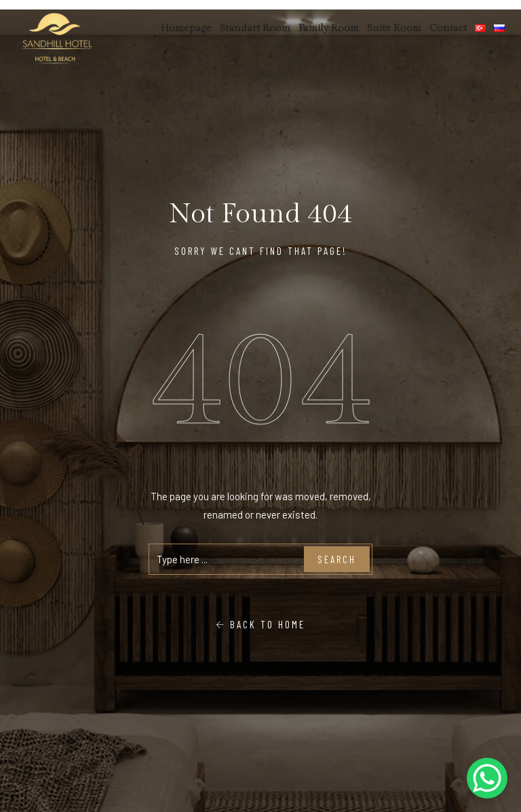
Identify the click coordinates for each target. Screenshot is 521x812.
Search (337, 559)
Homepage (186, 28)
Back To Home (260, 624)
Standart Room (255, 28)
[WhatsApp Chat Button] (487, 778)
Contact (448, 28)
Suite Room (394, 28)
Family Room (329, 28)
